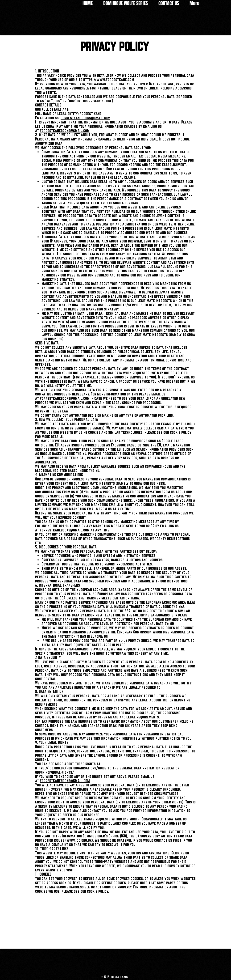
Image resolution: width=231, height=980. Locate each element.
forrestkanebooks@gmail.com (85, 118)
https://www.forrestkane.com (109, 80)
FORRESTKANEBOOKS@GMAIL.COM (65, 781)
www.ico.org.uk (79, 840)
